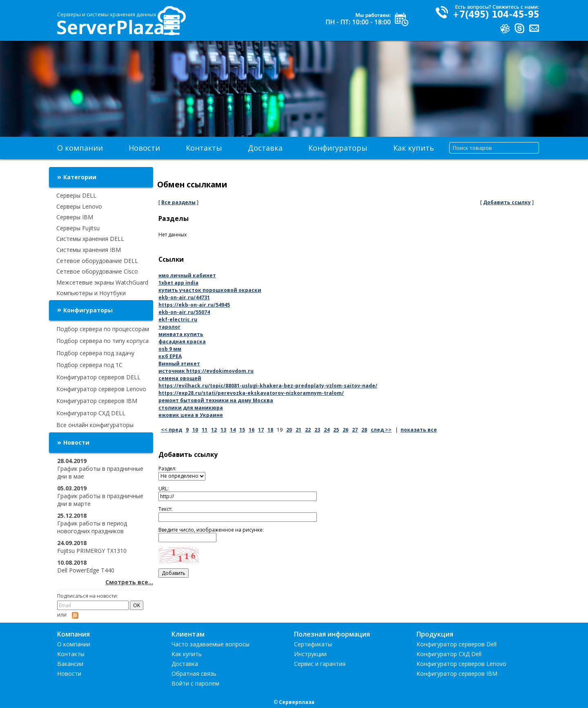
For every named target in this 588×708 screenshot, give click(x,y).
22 (308, 430)
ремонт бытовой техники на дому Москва (216, 400)
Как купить (414, 148)
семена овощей (180, 378)
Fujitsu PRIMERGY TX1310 (92, 551)
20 (289, 430)
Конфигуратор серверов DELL (98, 377)
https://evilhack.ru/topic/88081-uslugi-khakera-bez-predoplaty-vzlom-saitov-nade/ (268, 386)
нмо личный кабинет (187, 275)
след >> (381, 430)
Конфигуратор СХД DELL (91, 413)
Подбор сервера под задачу (95, 353)
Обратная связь (194, 673)
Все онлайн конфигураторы (95, 425)
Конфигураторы (338, 148)
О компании (80, 148)
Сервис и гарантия (320, 664)
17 (261, 430)
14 (233, 430)
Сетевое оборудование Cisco (97, 271)
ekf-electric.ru (178, 319)
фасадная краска (182, 342)
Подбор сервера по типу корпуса (102, 341)
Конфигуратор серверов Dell (457, 644)
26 (345, 430)
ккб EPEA (170, 356)
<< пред (171, 430)
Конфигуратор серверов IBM (97, 401)
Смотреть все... (129, 582)
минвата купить (181, 334)
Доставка (265, 148)
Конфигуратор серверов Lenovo (101, 389)
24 (327, 430)
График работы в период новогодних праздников (92, 527)
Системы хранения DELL (90, 239)
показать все (419, 430)
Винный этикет (179, 364)
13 (223, 430)
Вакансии (70, 664)
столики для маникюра (191, 408)
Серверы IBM (75, 217)
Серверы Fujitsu (78, 228)
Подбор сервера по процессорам (103, 329)
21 (298, 430)
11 (205, 430)
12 (214, 430)
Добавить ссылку (507, 202)
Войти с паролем (195, 683)
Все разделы (178, 202)
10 (195, 430)
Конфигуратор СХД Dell (449, 654)
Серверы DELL (76, 195)
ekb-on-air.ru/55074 (184, 312)
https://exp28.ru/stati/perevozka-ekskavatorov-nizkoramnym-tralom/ (251, 393)
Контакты (204, 148)
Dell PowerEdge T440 (86, 570)
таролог (169, 327)
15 (242, 430)
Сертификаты (313, 644)
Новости (144, 148)
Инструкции (310, 654)
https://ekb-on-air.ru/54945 (194, 305)
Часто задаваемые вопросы (210, 644)
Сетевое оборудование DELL (97, 261)
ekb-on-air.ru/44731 (184, 297)
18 (270, 430)
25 (336, 430)
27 (355, 430)
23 (317, 430)
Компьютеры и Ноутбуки (91, 293)
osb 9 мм (170, 349)
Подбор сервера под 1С (89, 365)
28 (364, 430)
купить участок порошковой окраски (210, 290)
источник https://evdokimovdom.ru (206, 371)
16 (252, 430)
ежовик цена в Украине (191, 415)
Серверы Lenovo (79, 206)
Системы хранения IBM (89, 250)
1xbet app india (178, 283)
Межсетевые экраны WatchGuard (102, 282)
